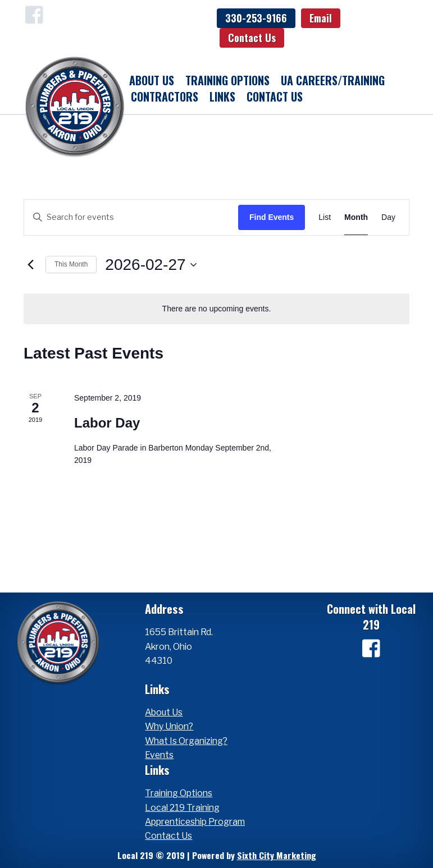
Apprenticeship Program (195, 822)
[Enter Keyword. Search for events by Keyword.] (131, 217)
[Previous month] (30, 265)
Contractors (165, 97)
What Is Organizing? (186, 741)
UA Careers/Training (333, 80)
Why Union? (169, 726)
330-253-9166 (256, 18)
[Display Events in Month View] (356, 217)
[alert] (216, 309)
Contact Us (252, 38)
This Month (71, 264)
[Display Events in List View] (325, 217)
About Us (152, 80)
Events (159, 755)
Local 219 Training (182, 808)
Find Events (272, 217)
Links (222, 97)
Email (321, 18)
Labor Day (107, 423)
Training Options (227, 80)
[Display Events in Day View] (388, 217)
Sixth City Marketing (277, 855)
